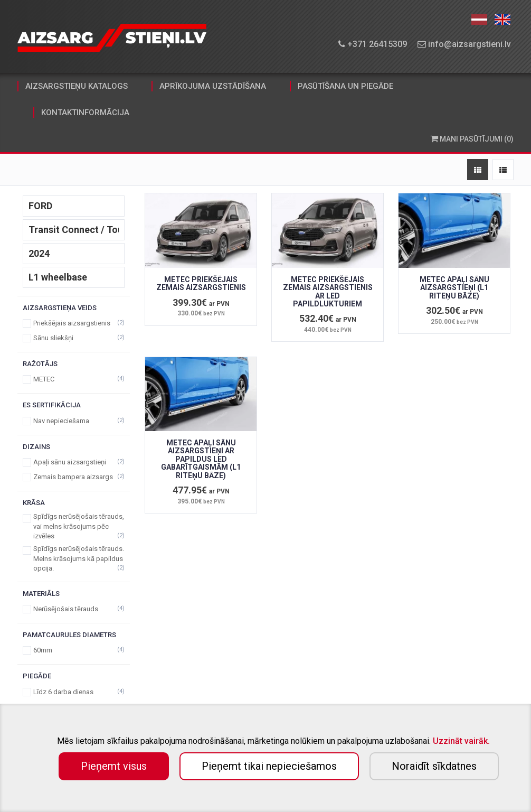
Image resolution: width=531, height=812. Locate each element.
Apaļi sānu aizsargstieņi (74, 462)
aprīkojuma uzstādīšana (213, 86)
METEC (74, 379)
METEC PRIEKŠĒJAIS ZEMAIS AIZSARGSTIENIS (201, 283)
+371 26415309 (373, 44)
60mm (74, 650)
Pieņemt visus (114, 766)
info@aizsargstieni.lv (464, 44)
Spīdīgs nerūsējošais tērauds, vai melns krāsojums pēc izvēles (74, 526)
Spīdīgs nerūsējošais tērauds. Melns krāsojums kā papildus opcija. (74, 558)
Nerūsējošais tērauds (74, 609)
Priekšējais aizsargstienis (74, 323)
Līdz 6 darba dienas (74, 692)
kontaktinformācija (85, 113)
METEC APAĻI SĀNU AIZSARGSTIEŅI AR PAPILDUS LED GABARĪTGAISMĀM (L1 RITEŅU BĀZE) (201, 459)
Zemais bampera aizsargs (74, 477)
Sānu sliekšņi (74, 338)
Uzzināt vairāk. (461, 741)
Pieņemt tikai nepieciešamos (269, 766)
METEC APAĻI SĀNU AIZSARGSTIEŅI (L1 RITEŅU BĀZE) (454, 288)
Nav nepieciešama (74, 421)
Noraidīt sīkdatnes (434, 766)
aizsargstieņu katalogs (77, 86)
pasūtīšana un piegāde (345, 86)
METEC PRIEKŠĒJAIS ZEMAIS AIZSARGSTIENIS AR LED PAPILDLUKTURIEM (328, 292)
